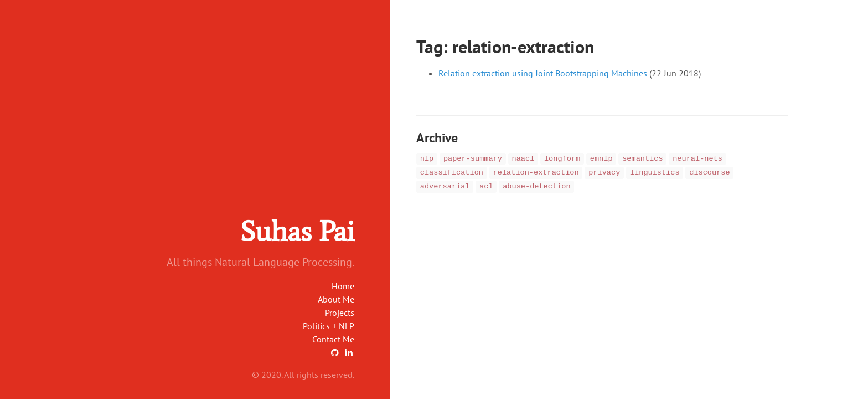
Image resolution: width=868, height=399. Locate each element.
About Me (336, 299)
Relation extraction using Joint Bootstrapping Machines (543, 73)
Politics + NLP (329, 326)
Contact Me (333, 339)
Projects (340, 313)
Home (343, 286)
